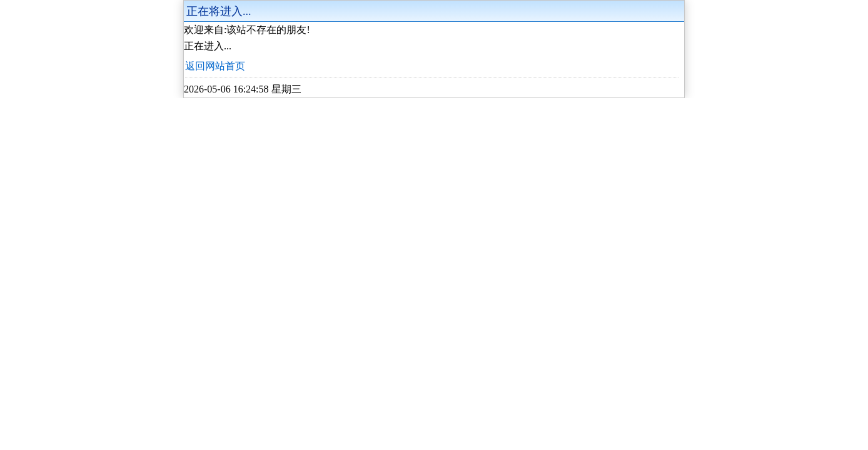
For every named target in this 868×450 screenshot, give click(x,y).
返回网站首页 (215, 66)
